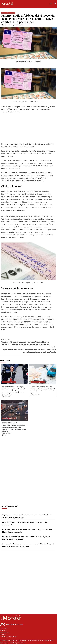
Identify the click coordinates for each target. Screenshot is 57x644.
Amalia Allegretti (8, 395)
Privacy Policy (5, 633)
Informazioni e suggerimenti (8, 13)
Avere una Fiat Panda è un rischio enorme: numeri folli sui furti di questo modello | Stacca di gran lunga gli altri (28, 545)
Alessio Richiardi (7, 25)
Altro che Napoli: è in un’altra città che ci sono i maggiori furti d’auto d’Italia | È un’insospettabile (27, 531)
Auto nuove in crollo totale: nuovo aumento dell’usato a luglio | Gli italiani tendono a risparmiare (26, 538)
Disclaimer (4, 629)
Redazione (3, 635)
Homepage (3, 631)
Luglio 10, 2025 (7, 435)
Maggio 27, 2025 (19, 25)
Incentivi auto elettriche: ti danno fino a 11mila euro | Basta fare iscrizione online (25, 523)
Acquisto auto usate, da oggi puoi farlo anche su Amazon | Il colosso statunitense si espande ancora (27, 516)
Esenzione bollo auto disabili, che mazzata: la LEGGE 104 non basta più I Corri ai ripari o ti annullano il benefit (43, 389)
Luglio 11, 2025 (7, 397)
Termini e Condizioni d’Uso (9, 637)
